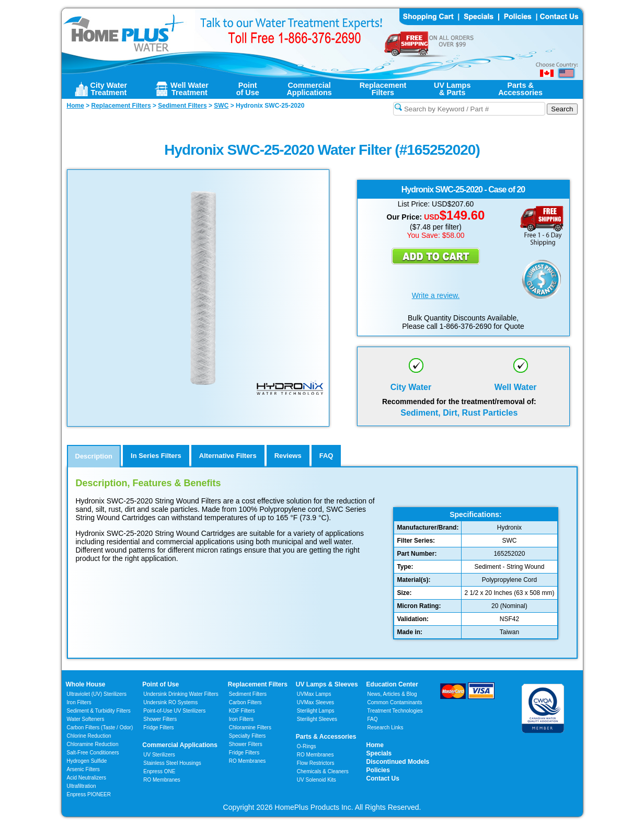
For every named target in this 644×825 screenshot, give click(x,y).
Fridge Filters (158, 727)
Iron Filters (79, 702)
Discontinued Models (398, 762)
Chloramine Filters (250, 727)
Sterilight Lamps (316, 711)
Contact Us (383, 778)
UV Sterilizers (159, 755)
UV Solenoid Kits (317, 780)
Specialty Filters (248, 736)
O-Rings (307, 746)
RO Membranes (162, 780)
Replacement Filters (258, 684)
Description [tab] (94, 456)
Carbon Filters (100, 727)
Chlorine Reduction (89, 736)
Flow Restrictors (316, 763)
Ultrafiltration (82, 786)
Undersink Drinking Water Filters (181, 694)
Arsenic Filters (83, 769)
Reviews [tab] (288, 456)
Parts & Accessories (326, 737)
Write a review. (436, 295)
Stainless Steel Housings (172, 763)
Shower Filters (160, 719)
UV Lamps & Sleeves (327, 684)
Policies (378, 770)
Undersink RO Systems (170, 702)
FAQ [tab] (326, 456)
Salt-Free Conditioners (93, 753)
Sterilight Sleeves (317, 719)
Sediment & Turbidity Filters (99, 711)
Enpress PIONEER (89, 794)
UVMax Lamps (314, 694)
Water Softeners (86, 719)
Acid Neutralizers (87, 778)
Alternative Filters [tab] (228, 456)
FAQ (373, 719)
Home (375, 745)
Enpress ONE (159, 771)
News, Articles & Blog (392, 694)
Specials (379, 753)
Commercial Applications (180, 745)
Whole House (86, 684)
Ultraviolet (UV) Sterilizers (97, 694)
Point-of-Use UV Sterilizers (174, 711)
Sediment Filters (248, 694)
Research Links (386, 727)
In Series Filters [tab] (156, 456)
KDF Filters (242, 711)
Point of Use (160, 684)
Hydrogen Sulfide (87, 761)
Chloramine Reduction (93, 744)
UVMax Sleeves (315, 702)
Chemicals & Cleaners (323, 771)
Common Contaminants (395, 702)
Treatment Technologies (395, 711)
